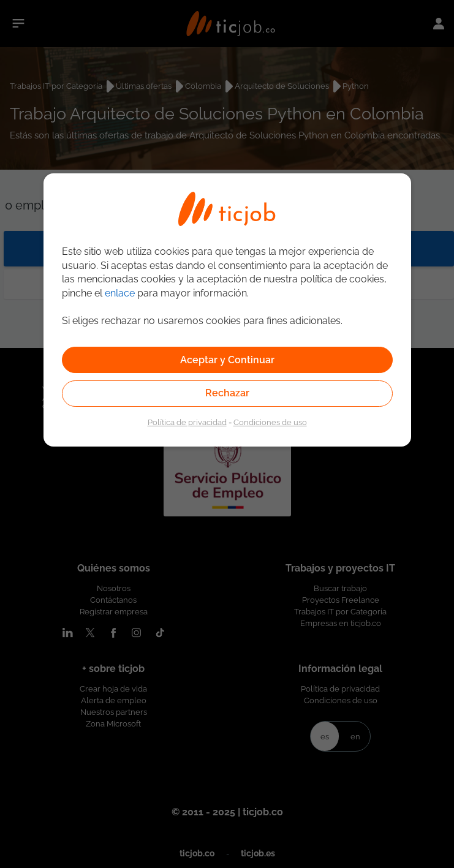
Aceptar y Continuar (227, 360)
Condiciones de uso (270, 422)
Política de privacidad (187, 422)
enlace (120, 293)
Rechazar (227, 393)
